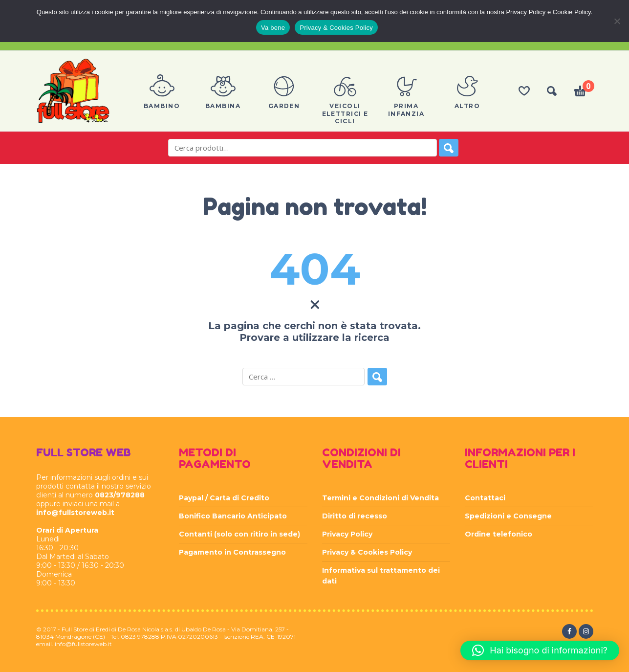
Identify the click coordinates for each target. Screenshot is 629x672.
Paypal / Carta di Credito (224, 498)
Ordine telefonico (499, 534)
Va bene (273, 28)
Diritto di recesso (355, 516)
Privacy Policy (347, 534)
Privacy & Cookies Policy (367, 552)
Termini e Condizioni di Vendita (380, 498)
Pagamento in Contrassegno (232, 552)
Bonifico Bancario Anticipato (233, 516)
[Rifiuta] (617, 21)
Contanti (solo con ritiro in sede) (239, 534)
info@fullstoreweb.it (75, 513)
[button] (540, 650)
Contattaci (485, 498)
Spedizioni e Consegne (508, 516)
